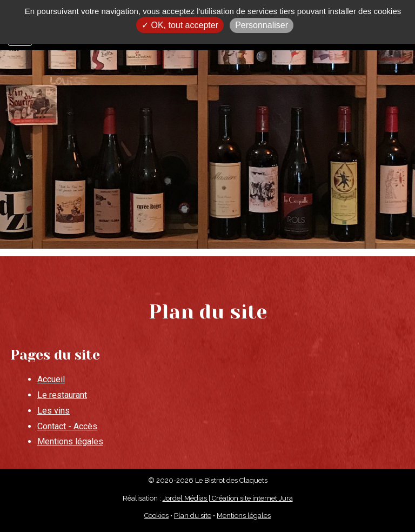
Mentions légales (70, 441)
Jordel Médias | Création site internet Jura (228, 498)
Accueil (51, 379)
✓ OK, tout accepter (180, 25)
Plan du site (193, 516)
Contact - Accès (67, 426)
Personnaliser (262, 25)
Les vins (53, 411)
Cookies (156, 516)
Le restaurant (62, 395)
